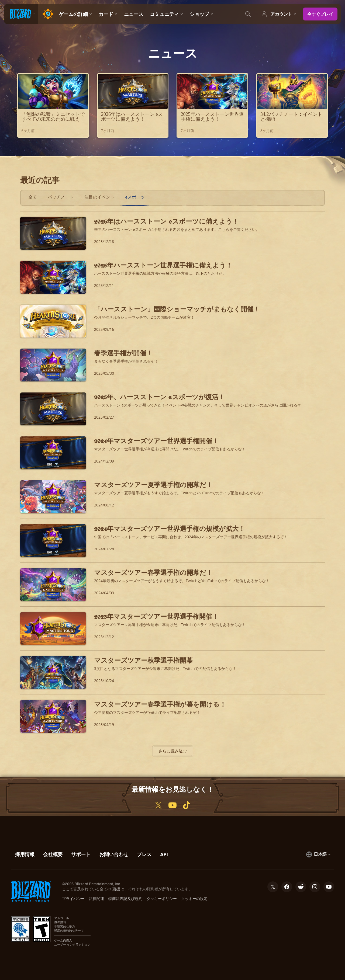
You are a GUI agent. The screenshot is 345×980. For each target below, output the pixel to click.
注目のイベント (99, 197)
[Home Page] (47, 14)
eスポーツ (135, 197)
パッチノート (61, 197)
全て (33, 197)
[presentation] (21, 14)
